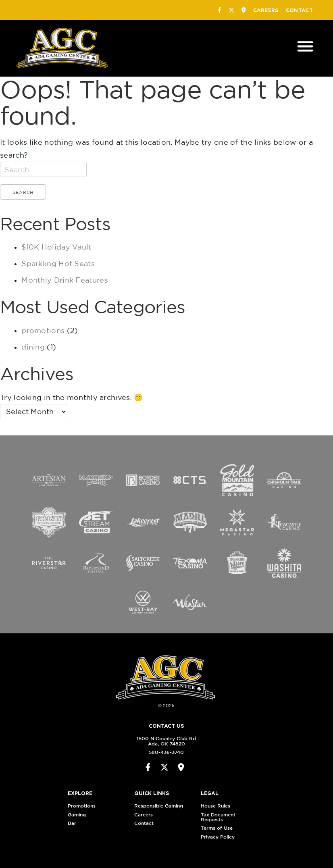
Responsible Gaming (161, 806)
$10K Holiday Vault (56, 247)
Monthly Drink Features (65, 280)
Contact (299, 10)
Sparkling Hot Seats (58, 263)
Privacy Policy (220, 837)
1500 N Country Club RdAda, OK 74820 (164, 741)
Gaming (79, 815)
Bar (74, 823)
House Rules (218, 806)
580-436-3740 (164, 752)
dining (33, 347)
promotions (43, 330)
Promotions (84, 806)
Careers (266, 10)
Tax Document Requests (221, 817)
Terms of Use (219, 828)
